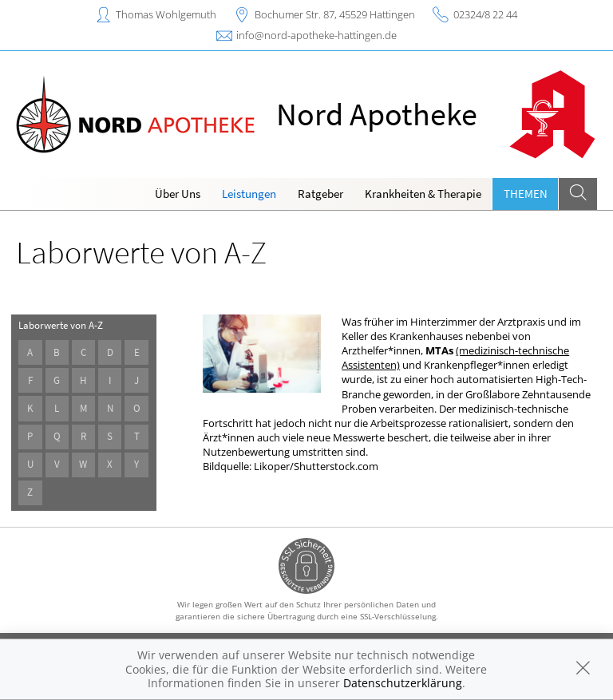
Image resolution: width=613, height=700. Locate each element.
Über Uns (178, 194)
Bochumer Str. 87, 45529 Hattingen (335, 14)
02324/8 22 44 (485, 14)
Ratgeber (320, 194)
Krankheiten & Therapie (423, 194)
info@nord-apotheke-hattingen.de (316, 35)
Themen (526, 194)
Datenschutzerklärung (403, 683)
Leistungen (249, 194)
